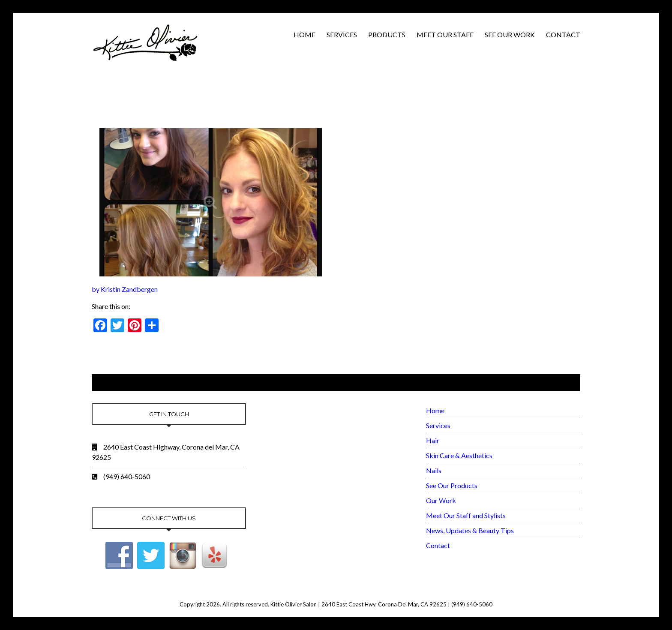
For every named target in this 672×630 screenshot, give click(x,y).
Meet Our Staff (445, 34)
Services (342, 34)
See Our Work (510, 34)
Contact (563, 34)
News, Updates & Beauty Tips (470, 530)
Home (304, 34)
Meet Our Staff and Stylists (466, 515)
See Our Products (452, 485)
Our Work (441, 500)
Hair (433, 440)
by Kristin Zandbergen (125, 289)
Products (387, 34)
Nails (434, 470)
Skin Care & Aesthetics (459, 455)
